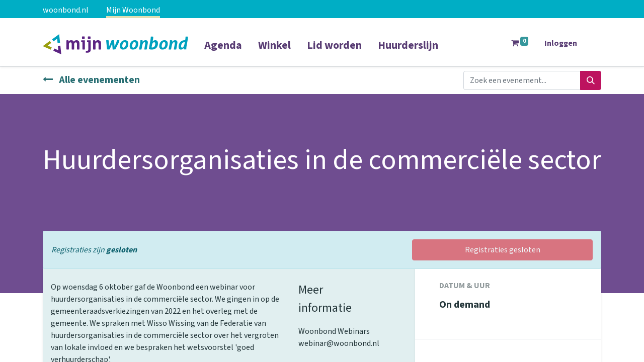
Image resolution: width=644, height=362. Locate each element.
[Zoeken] (591, 80)
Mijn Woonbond (133, 10)
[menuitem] (223, 52)
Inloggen (561, 43)
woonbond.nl (66, 10)
